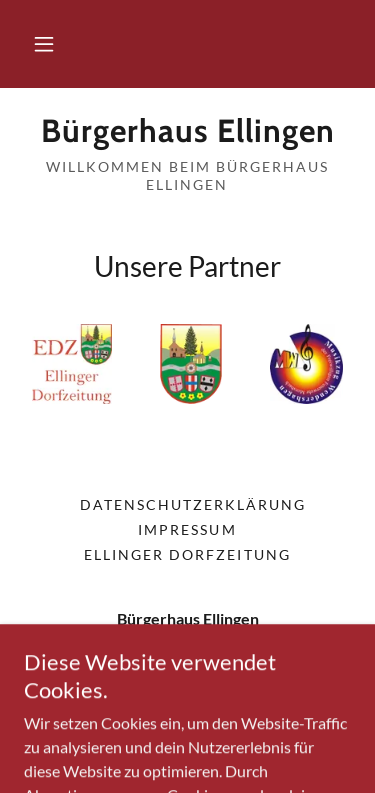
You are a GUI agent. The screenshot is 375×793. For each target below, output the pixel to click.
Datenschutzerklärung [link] (193, 504)
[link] (187, 131)
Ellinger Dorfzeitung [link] (187, 554)
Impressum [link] (187, 529)
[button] (44, 44)
